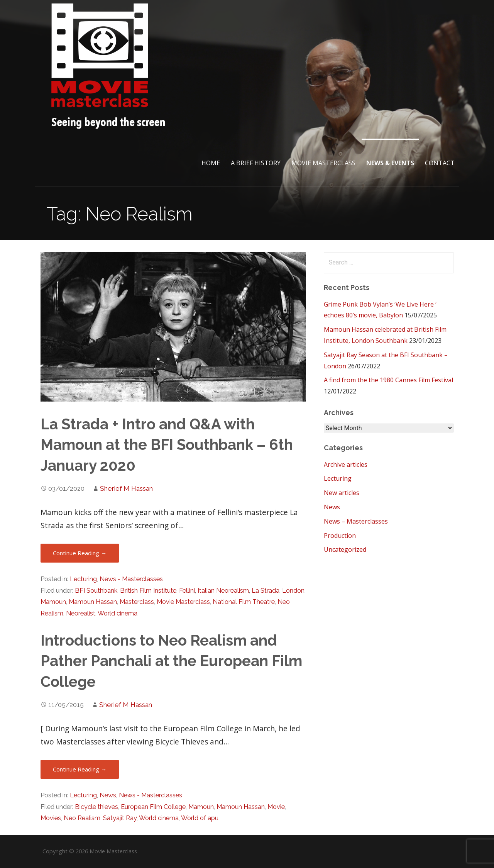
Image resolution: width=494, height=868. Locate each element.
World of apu (200, 818)
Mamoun (53, 602)
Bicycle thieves (96, 807)
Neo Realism (82, 818)
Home (211, 163)
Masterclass (137, 602)
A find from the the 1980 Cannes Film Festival (388, 380)
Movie (276, 807)
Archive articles (346, 465)
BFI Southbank (96, 591)
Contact (440, 163)
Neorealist (81, 613)
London (293, 591)
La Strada (266, 591)
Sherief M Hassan (126, 488)
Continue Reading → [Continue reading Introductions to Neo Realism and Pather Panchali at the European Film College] (80, 769)
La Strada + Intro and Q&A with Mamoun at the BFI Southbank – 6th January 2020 (167, 445)
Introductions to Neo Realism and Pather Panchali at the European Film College (171, 661)
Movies (51, 818)
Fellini (187, 591)
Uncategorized (345, 549)
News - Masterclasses (131, 579)
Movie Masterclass (323, 163)
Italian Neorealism (223, 591)
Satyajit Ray (120, 818)
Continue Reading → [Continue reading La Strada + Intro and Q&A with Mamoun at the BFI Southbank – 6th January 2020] (80, 553)
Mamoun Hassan (93, 602)
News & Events (390, 163)
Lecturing (83, 579)
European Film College (153, 807)
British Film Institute (148, 591)
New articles (342, 493)
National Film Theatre (244, 602)
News (108, 795)
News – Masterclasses (356, 521)
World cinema (118, 613)
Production (340, 536)
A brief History (256, 163)
